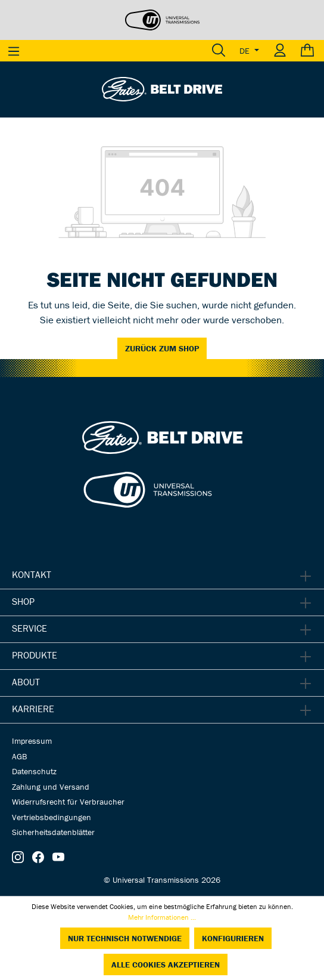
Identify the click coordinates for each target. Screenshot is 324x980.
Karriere (33, 709)
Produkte (35, 655)
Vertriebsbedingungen (52, 817)
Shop (23, 601)
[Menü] (14, 51)
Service (29, 628)
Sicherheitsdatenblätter (53, 832)
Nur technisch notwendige (125, 938)
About (26, 682)
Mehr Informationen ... (162, 917)
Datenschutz (34, 771)
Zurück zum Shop (162, 348)
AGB (19, 756)
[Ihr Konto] (280, 51)
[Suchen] (219, 51)
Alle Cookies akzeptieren (166, 964)
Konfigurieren (233, 938)
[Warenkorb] (309, 51)
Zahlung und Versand (51, 787)
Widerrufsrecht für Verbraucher (68, 802)
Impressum (32, 741)
